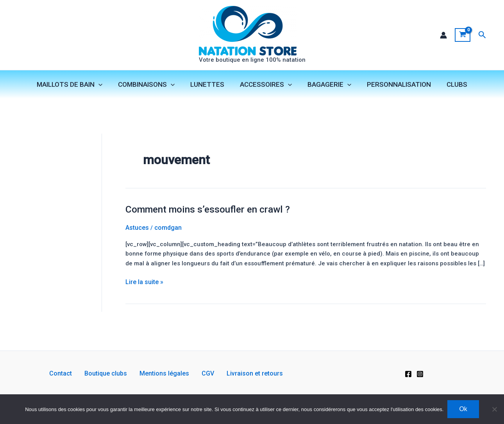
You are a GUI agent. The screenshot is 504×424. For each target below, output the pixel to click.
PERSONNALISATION (394, 86)
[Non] (494, 409)
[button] (482, 35)
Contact (73, 373)
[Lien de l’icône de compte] (443, 36)
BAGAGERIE (327, 86)
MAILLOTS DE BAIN (77, 86)
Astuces (137, 234)
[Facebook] (408, 374)
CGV (202, 373)
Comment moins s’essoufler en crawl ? (214, 216)
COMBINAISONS (151, 86)
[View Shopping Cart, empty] (462, 36)
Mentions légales (164, 373)
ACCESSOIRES (266, 86)
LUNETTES (210, 86)
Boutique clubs (112, 373)
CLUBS (450, 86)
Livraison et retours (242, 373)
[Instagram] (420, 374)
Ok (463, 409)
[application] (105, 86)
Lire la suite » (144, 301)
